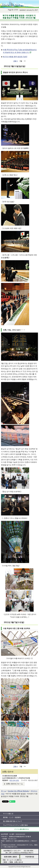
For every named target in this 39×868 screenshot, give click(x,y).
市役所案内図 (30, 857)
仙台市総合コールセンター (12, 851)
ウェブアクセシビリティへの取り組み (15, 825)
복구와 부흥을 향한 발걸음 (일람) (15, 57)
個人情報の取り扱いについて (13, 821)
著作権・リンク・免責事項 (12, 817)
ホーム (4, 791)
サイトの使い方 (8, 814)
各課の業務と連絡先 (11, 857)
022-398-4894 (28, 851)
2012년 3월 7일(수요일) (14, 622)
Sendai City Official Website (18, 791)
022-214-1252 (14, 780)
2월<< (16, 61)
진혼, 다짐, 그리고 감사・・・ (14, 330)
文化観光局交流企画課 (10, 776)
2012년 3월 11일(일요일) (15, 66)
